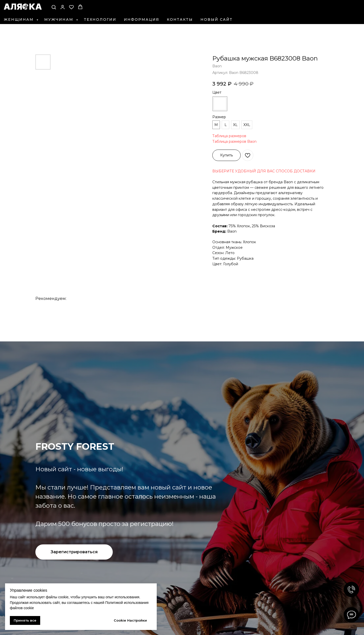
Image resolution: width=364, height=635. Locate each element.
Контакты (180, 19)
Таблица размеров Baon (234, 141)
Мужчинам (60, 19)
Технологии (100, 19)
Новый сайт (217, 19)
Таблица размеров (229, 136)
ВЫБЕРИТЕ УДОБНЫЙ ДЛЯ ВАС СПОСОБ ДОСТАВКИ (264, 171)
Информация (142, 19)
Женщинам (19, 19)
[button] (54, 7)
